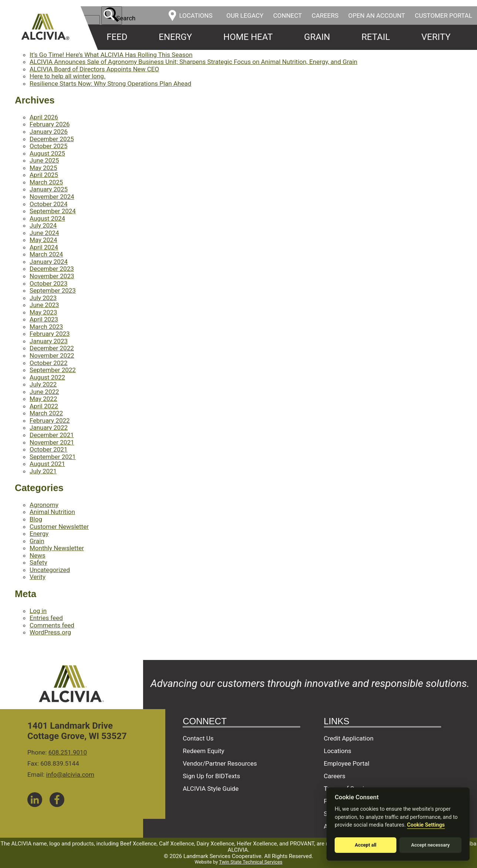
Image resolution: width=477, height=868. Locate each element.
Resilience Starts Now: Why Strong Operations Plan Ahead (110, 84)
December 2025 (52, 139)
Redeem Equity (204, 751)
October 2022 (48, 363)
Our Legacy (245, 16)
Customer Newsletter (59, 527)
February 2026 (50, 124)
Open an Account (377, 16)
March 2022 (46, 413)
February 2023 (50, 334)
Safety (38, 562)
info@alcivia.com (70, 775)
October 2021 (48, 449)
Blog (36, 519)
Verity (436, 37)
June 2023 (44, 305)
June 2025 (44, 160)
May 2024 (43, 240)
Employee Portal (347, 763)
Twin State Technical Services (251, 862)
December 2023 (52, 269)
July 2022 (43, 384)
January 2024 (49, 262)
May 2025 (43, 168)
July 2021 (43, 471)
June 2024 (44, 233)
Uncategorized (50, 570)
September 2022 (53, 370)
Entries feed (46, 618)
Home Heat (248, 37)
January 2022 (49, 428)
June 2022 (44, 392)
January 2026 (49, 132)
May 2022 (43, 399)
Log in (38, 611)
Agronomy (44, 505)
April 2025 (44, 175)
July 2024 (43, 225)
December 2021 (52, 435)
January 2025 (49, 189)
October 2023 (48, 283)
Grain (317, 37)
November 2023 (52, 276)
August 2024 (47, 218)
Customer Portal (444, 16)
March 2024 (46, 254)
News (38, 555)
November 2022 (52, 355)
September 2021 (53, 457)
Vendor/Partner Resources (220, 763)
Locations (338, 751)
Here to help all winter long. (67, 76)
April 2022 (44, 406)
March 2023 (46, 327)
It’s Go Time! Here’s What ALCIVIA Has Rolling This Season (111, 55)
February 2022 (50, 421)
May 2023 (43, 312)
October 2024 (48, 204)
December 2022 (52, 348)
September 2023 (53, 290)
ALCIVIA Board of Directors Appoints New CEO (94, 69)
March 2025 (46, 182)
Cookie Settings (426, 825)
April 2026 (44, 117)
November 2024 (52, 197)
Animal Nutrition (52, 512)
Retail (376, 37)
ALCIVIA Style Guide (211, 789)
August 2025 (47, 153)
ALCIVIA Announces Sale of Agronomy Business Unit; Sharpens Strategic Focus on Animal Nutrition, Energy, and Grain (193, 62)
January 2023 (49, 341)
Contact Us (198, 738)
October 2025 (48, 146)
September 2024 (53, 211)
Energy (175, 37)
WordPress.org (50, 632)
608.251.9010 (68, 752)
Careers (325, 16)
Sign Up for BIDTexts (211, 776)
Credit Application (349, 738)
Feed (117, 37)
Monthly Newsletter (57, 548)
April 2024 (44, 247)
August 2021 (47, 464)
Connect (288, 16)
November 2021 (52, 442)
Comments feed (52, 625)
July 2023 (43, 298)
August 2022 (47, 377)
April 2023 (44, 319)
